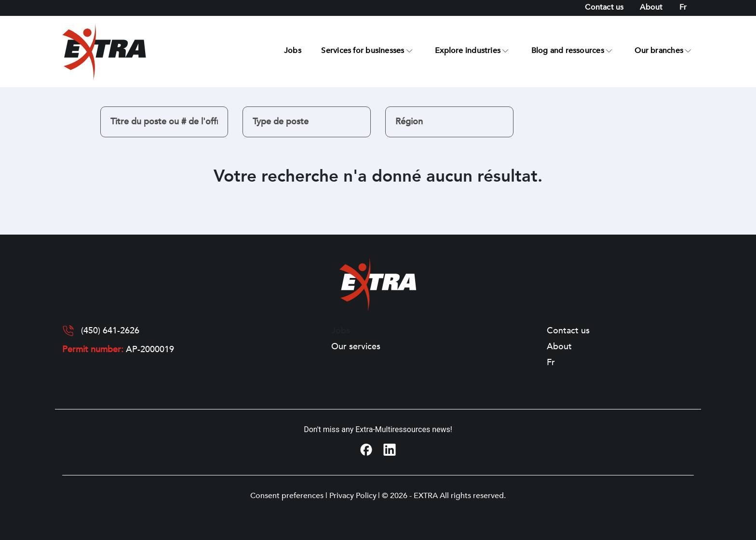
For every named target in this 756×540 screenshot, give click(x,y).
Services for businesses (363, 51)
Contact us (604, 7)
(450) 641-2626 (110, 331)
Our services (356, 347)
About (651, 7)
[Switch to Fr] (683, 7)
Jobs (293, 51)
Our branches (659, 51)
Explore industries (468, 51)
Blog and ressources (568, 51)
